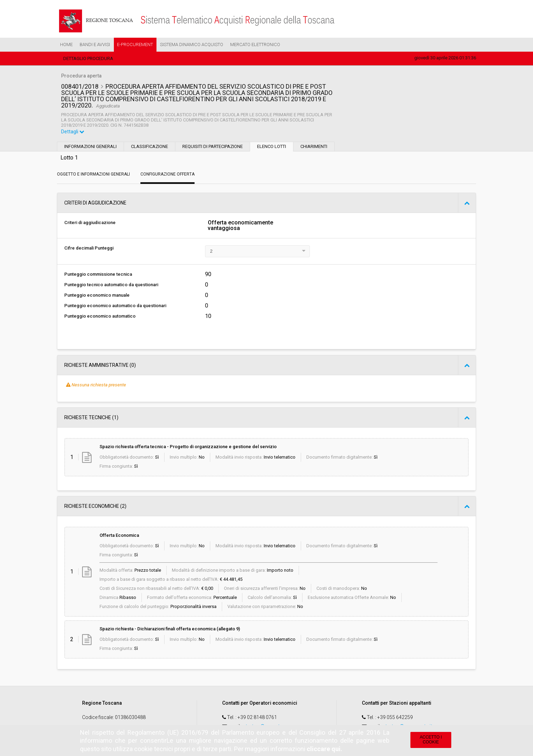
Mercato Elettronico (255, 45)
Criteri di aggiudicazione (90, 223)
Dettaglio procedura (88, 58)
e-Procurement (135, 45)
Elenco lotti (272, 146)
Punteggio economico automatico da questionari (115, 306)
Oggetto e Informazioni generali (93, 174)
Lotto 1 (69, 158)
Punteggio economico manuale (97, 295)
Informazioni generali (90, 146)
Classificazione (149, 146)
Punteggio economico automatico (100, 316)
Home (66, 45)
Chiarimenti (314, 146)
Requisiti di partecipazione (213, 146)
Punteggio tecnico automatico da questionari (111, 285)
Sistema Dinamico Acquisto (192, 45)
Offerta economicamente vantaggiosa (240, 225)
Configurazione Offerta (167, 174)
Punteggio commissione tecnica (98, 274)
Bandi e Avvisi (95, 45)
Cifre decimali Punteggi (89, 248)
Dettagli (73, 132)
